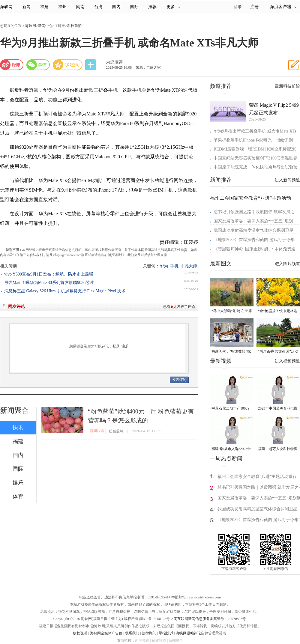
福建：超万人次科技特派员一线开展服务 (278, 449)
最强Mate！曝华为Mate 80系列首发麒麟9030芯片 (49, 283)
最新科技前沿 (287, 86)
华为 (164, 266)
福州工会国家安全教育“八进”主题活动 (250, 198)
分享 (91, 65)
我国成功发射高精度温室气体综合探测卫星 (253, 230)
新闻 (26, 7)
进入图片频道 (287, 264)
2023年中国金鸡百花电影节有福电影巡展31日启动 (278, 409)
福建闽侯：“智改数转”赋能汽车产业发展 (231, 352)
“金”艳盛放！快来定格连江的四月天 (278, 311)
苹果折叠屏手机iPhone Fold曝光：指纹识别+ (254, 140)
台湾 (98, 7)
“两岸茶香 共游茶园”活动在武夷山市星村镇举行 (278, 352)
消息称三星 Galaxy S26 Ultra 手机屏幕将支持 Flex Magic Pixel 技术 (65, 291)
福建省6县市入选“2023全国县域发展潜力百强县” (231, 449)
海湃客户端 (283, 7)
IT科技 (60, 26)
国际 (134, 7)
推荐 (152, 7)
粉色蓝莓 (116, 431)
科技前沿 (74, 26)
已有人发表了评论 (179, 307)
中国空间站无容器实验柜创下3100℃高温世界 (255, 158)
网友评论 (16, 307)
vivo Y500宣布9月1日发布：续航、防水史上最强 (49, 274)
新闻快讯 (97, 431)
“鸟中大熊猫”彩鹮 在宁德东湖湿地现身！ (232, 311)
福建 (44, 7)
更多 (173, 7)
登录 (116, 346)
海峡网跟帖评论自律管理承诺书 (201, 633)
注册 (254, 7)
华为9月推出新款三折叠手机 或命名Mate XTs (255, 131)
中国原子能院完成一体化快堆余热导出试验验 (256, 167)
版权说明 (80, 633)
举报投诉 (166, 633)
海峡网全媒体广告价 (106, 633)
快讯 (18, 428)
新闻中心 (45, 26)
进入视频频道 (287, 361)
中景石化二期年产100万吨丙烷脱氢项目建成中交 (231, 409)
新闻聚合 (14, 410)
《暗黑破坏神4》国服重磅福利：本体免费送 (255, 249)
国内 (116, 7)
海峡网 (6, 7)
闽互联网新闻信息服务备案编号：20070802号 (210, 619)
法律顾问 (149, 633)
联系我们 (132, 633)
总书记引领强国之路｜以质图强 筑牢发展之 (254, 212)
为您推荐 (114, 62)
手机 (174, 266)
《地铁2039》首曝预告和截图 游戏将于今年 (254, 240)
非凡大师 (189, 266)
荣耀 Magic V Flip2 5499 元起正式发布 (274, 109)
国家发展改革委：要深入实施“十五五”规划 (253, 221)
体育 (18, 496)
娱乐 (18, 483)
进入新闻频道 (287, 180)
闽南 (80, 7)
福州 (62, 7)
